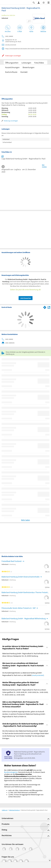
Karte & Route (11, 72)
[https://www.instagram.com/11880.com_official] (10, 862)
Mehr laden (25, 520)
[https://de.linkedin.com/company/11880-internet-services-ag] (21, 862)
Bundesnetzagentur (11, 772)
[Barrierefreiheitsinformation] (44, 2)
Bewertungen (29, 67)
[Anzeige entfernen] (50, 860)
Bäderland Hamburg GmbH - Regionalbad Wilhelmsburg (24, 618)
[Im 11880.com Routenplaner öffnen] (45, 307)
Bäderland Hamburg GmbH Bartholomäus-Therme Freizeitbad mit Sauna (25, 592)
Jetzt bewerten (26, 298)
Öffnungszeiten (12, 63)
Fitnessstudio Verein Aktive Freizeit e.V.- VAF (19, 608)
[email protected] (38, 675)
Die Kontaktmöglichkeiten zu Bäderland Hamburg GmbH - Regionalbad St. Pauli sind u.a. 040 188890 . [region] (23, 674)
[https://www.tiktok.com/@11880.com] (15, 862)
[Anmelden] (39, 2)
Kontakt (24, 72)
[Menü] (49, 2)
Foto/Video (39, 63)
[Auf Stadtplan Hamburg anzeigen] (49, 307)
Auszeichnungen (12, 67)
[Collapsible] (47, 648)
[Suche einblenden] (34, 2)
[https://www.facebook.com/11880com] (4, 862)
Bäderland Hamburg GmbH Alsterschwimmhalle (21, 577)
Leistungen (26, 63)
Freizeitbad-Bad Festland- (12, 561)
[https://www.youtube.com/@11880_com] (26, 862)
